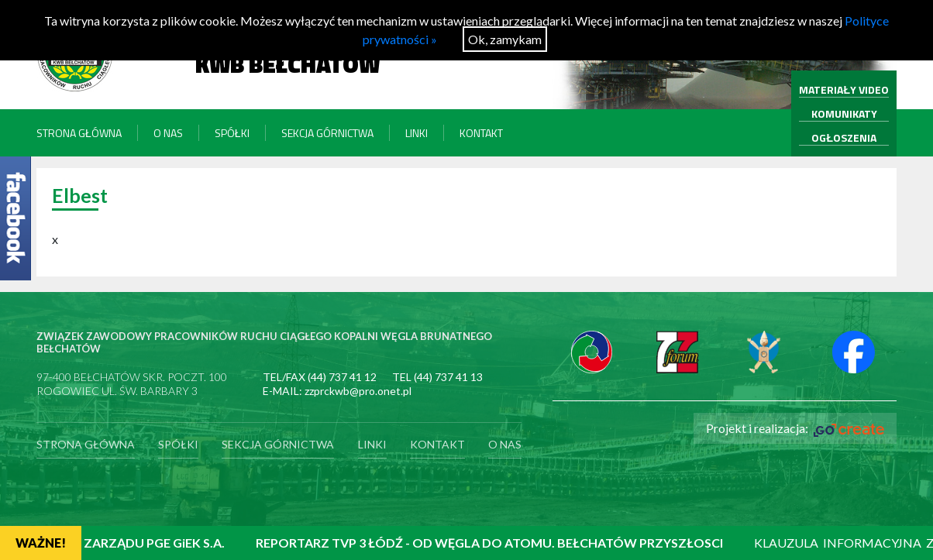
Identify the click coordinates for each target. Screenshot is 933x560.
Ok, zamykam (505, 39)
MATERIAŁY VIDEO (844, 89)
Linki (417, 133)
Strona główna (79, 133)
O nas (168, 133)
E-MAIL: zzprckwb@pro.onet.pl (337, 391)
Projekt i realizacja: (795, 428)
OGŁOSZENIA (844, 137)
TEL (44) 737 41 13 (437, 377)
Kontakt (481, 133)
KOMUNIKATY (844, 113)
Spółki (232, 133)
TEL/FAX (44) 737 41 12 (320, 377)
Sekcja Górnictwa (327, 133)
